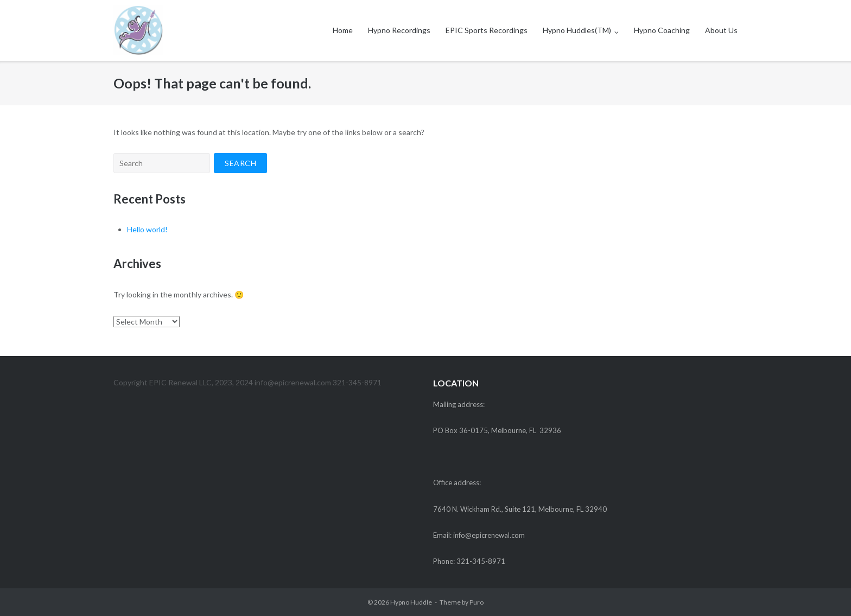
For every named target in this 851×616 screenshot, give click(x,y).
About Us (721, 30)
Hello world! (147, 229)
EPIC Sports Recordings (487, 30)
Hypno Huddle (411, 602)
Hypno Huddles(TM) (577, 30)
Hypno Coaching (662, 30)
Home (343, 30)
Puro (477, 602)
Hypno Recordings (399, 30)
